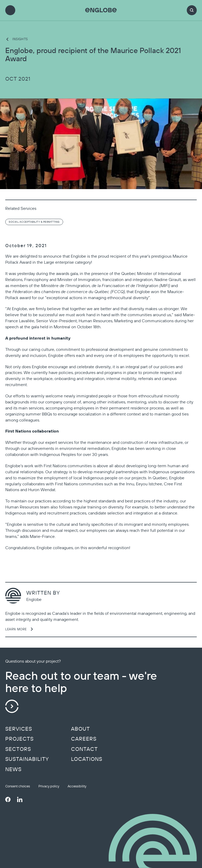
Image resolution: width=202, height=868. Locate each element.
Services (19, 729)
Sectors (18, 749)
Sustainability (27, 759)
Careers (84, 739)
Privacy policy (49, 786)
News (13, 769)
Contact (84, 749)
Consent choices (18, 786)
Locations (87, 759)
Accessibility (77, 786)
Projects (19, 739)
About (80, 729)
